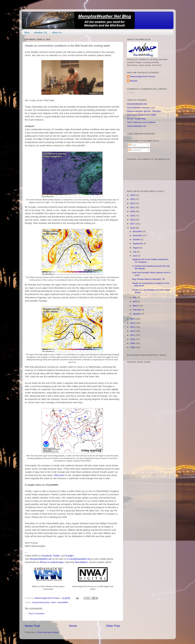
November (138, 235)
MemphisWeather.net (41, 559)
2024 (133, 195)
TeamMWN (63, 602)
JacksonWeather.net (136, 126)
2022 (133, 203)
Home (73, 626)
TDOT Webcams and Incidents (141, 122)
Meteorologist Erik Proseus (143, 76)
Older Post (113, 626)
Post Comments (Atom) (48, 632)
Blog (27, 32)
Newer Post (32, 626)
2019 (133, 216)
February (137, 310)
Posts (133, 145)
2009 (133, 343)
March (136, 306)
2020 (133, 211)
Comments (135, 150)
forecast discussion (41, 602)
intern (54, 602)
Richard (134, 81)
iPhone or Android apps (52, 562)
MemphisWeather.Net (137, 104)
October (137, 239)
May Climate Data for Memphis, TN (148, 279)
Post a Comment (37, 614)
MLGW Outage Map (136, 119)
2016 (133, 228)
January (137, 314)
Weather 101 (41, 32)
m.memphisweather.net (79, 559)
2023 (133, 199)
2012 (133, 331)
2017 (133, 224)
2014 (133, 323)
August (136, 248)
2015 (133, 319)
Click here (59, 475)
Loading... (132, 93)
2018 (133, 220)
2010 (133, 339)
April (135, 301)
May (135, 297)
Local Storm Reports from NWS (142, 115)
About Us (57, 32)
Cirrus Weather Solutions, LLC (141, 108)
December (138, 231)
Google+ (70, 556)
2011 (133, 335)
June (135, 256)
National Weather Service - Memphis (144, 111)
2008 (133, 347)
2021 (133, 207)
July (135, 252)
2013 (133, 327)
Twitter (56, 556)
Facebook (47, 556)
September (138, 244)
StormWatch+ (81, 562)
